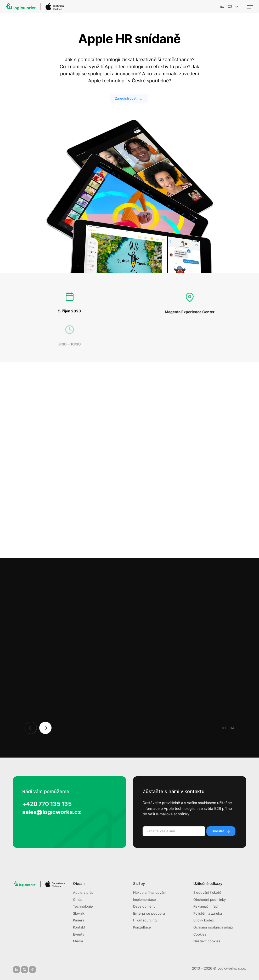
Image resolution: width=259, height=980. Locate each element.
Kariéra (79, 920)
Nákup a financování (150, 893)
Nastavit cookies (207, 941)
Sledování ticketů (207, 893)
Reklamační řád (205, 906)
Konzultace (142, 927)
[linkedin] (16, 970)
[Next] (45, 728)
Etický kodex (204, 920)
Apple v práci (84, 893)
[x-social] (24, 970)
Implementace (145, 900)
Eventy (79, 934)
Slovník (79, 913)
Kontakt (79, 927)
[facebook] (32, 970)
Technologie (83, 906)
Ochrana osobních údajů (213, 927)
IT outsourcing (145, 920)
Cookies (200, 934)
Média (78, 941)
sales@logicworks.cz (52, 812)
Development (144, 906)
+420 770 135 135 (47, 804)
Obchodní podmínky (210, 900)
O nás (78, 900)
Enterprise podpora (149, 913)
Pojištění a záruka (208, 913)
